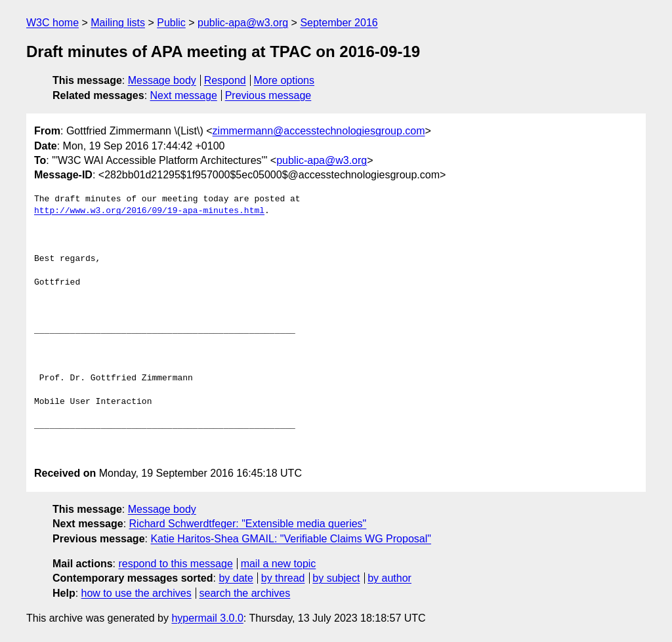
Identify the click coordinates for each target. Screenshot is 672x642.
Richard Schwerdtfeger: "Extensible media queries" (248, 524)
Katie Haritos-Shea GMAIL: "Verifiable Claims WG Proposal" (291, 539)
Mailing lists (118, 23)
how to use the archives (136, 593)
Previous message (268, 95)
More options (284, 80)
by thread (283, 578)
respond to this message (175, 564)
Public (171, 23)
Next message (184, 95)
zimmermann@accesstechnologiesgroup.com (319, 131)
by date (236, 578)
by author (389, 578)
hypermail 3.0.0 (207, 618)
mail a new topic (279, 564)
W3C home (52, 23)
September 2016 (339, 23)
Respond (225, 80)
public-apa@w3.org (243, 23)
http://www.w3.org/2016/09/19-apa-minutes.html (149, 211)
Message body (162, 80)
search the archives (245, 593)
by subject (336, 578)
